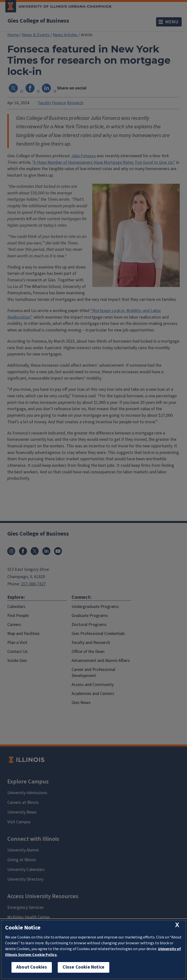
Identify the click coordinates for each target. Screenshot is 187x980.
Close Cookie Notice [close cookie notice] (84, 967)
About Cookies (32, 967)
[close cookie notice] (177, 925)
